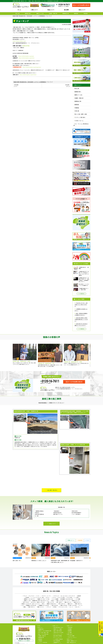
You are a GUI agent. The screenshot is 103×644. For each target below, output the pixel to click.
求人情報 (70, 633)
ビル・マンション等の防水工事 (81, 125)
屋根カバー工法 (40, 13)
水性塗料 (27, 597)
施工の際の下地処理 (58, 636)
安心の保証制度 (57, 641)
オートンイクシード (58, 638)
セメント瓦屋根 (55, 599)
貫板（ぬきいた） (79, 604)
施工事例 (66, 10)
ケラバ (23, 605)
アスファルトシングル (63, 607)
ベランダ (54, 597)
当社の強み (70, 628)
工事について (34, 10)
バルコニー (48, 597)
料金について (51, 10)
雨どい (44, 604)
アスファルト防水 (61, 597)
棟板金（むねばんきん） (52, 604)
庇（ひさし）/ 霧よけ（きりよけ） (38, 602)
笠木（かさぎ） (26, 602)
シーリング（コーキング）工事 (37, 597)
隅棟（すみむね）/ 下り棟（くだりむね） (69, 605)
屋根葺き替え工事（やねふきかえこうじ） (41, 601)
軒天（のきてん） (62, 604)
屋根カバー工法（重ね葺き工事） (45, 631)
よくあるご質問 (71, 636)
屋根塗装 (76, 13)
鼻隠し (25, 607)
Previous (12, 355)
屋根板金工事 (66, 13)
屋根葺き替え (28, 13)
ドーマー (81, 605)
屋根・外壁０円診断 (58, 631)
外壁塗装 (86, 13)
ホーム (19, 10)
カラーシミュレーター (58, 634)
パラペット (49, 607)
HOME (39, 626)
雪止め (53, 601)
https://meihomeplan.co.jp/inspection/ (32, 67)
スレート (71, 607)
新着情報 (80, 540)
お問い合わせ (70, 634)
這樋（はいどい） (77, 602)
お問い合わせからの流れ (59, 633)
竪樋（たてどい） (41, 607)
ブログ (87, 540)
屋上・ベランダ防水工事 (43, 634)
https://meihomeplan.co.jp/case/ (26, 56)
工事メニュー (40, 628)
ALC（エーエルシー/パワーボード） (68, 596)
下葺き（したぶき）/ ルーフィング (63, 601)
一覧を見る (81, 294)
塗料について (70, 639)
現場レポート (71, 540)
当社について (82, 10)
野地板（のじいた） (76, 601)
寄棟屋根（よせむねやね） (31, 605)
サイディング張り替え (80, 117)
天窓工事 (77, 111)
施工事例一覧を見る (52, 490)
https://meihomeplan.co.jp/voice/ (26, 58)
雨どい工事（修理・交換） (81, 114)
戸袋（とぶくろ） (51, 602)
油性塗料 (79, 596)
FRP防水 (55, 607)
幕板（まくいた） (68, 602)
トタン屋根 (78, 599)
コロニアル (77, 607)
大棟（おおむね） (55, 605)
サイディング (56, 596)
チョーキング (31, 596)
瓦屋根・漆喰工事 (53, 13)
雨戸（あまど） (60, 602)
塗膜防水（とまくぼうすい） (30, 599)
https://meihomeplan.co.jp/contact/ (28, 75)
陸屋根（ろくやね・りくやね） (44, 599)
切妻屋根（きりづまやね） (44, 605)
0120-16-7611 (64, 5)
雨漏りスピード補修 (58, 629)
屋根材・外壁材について (72, 641)
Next (91, 355)
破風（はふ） (70, 604)
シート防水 (76, 597)
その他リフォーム (79, 121)
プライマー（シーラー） (47, 596)
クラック (25, 596)
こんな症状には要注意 (58, 639)
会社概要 (70, 629)
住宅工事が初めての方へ (59, 628)
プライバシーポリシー (72, 638)
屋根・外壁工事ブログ (72, 643)
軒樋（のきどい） (32, 607)
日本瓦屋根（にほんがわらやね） (67, 599)
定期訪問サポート (57, 643)
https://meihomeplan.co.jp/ (19, 41)
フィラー (38, 596)
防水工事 (17, 13)
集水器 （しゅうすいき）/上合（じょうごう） (31, 604)
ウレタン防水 (69, 597)
